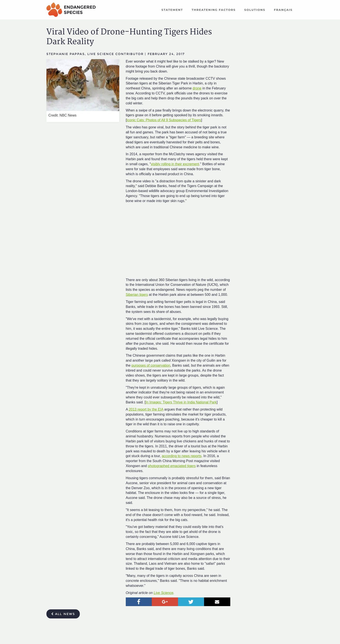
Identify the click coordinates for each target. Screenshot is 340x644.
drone (197, 88)
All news (63, 614)
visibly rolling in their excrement (175, 164)
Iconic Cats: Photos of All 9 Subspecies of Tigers (164, 120)
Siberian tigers (137, 295)
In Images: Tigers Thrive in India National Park (181, 402)
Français (283, 10)
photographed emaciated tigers (172, 466)
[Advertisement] (265, 88)
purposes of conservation (151, 365)
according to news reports (182, 456)
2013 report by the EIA (146, 409)
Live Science (164, 593)
